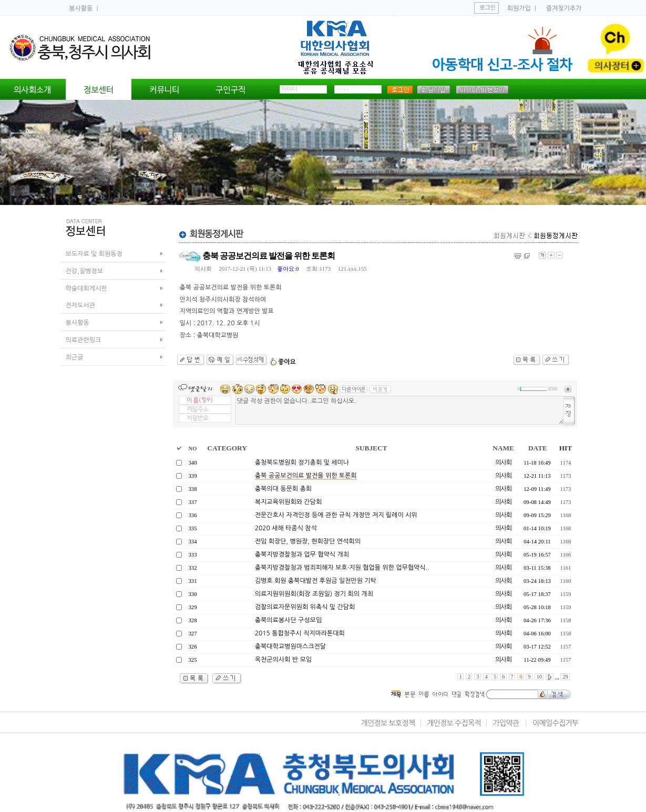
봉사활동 (81, 8)
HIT (566, 448)
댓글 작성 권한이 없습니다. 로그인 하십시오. (400, 410)
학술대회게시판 (86, 289)
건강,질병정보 (84, 271)
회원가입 (519, 8)
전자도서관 (80, 305)
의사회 (203, 269)
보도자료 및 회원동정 (94, 254)
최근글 (75, 357)
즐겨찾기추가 (564, 8)
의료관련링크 (84, 340)
